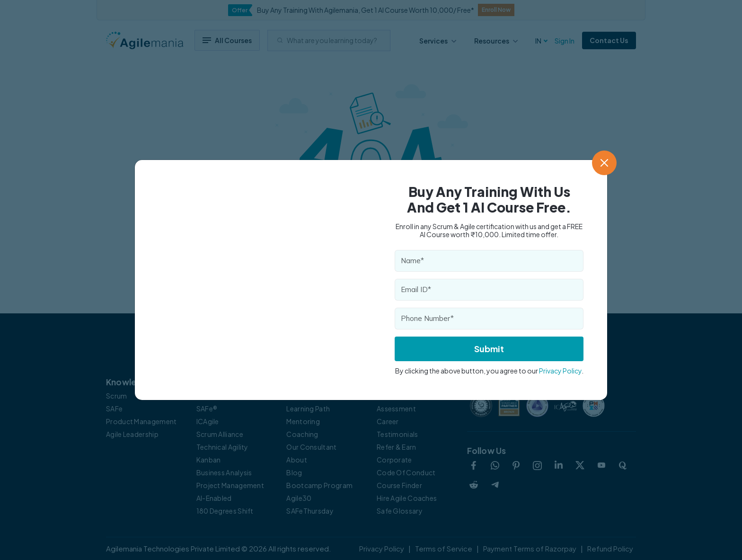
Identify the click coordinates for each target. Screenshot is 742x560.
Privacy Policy (560, 371)
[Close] (604, 163)
